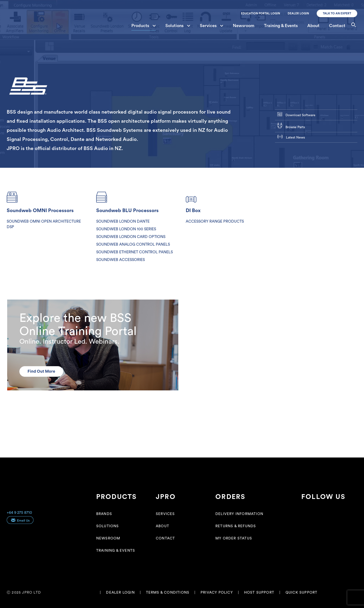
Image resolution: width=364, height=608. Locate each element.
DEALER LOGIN (298, 13)
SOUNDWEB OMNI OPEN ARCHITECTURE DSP (44, 224)
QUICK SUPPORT (302, 593)
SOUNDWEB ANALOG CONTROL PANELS (133, 244)
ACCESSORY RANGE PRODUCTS (215, 221)
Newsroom (244, 26)
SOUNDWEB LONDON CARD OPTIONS (131, 237)
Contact (337, 26)
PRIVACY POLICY (217, 593)
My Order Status (234, 538)
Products (144, 26)
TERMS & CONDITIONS (168, 593)
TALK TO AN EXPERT (337, 13)
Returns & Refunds (236, 526)
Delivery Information (239, 514)
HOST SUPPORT (259, 593)
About (313, 26)
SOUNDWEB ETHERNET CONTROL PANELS (134, 252)
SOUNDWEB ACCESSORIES (120, 260)
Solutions (178, 26)
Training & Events (281, 26)
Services (212, 26)
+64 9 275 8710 (19, 513)
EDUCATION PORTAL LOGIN (260, 13)
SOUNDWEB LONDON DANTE (123, 221)
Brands (104, 514)
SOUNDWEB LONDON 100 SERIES (126, 229)
